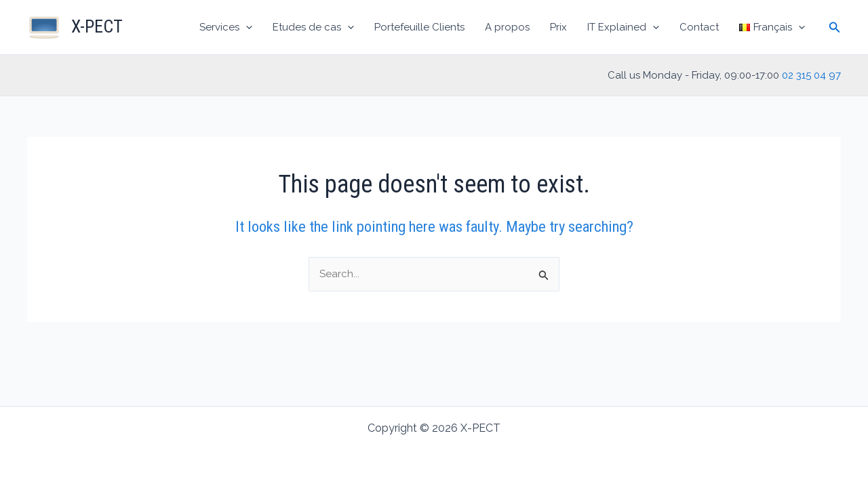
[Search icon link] (835, 27)
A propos (507, 27)
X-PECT (97, 26)
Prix (558, 27)
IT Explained (623, 27)
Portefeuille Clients (419, 27)
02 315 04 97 (811, 75)
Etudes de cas (313, 27)
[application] (246, 27)
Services (226, 27)
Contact (699, 27)
